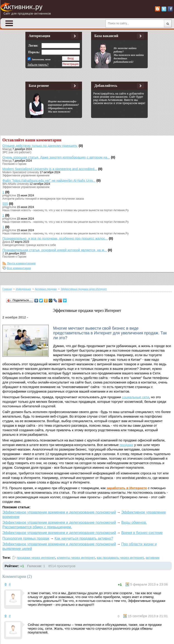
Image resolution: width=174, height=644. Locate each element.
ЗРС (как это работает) (17, 152)
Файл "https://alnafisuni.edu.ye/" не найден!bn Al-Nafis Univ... (49, 180)
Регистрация (70, 64)
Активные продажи (46, 289)
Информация (23, 289)
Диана (6, 242)
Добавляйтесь (106, 86)
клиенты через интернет (76, 558)
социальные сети (135, 397)
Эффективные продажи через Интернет (84, 289)
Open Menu (9, 23)
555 (5, 204)
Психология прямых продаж (26, 538)
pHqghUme (9, 195)
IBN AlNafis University (16, 184)
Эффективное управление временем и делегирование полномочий (59, 512)
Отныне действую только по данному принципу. (40, 146)
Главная (7, 289)
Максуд (7, 149)
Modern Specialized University (21, 172)
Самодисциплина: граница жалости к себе (29, 245)
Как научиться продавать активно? (84, 538)
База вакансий (106, 36)
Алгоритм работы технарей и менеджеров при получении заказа (43, 199)
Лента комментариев (21, 263)
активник (152, 558)
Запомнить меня (41, 59)
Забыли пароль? (38, 65)
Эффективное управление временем (26, 175)
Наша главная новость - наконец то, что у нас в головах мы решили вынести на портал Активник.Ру (66, 210)
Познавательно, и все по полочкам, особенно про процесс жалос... (55, 238)
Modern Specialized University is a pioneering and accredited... (50, 169)
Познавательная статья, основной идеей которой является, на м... (55, 250)
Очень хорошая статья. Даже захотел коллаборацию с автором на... (56, 157)
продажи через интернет (36, 558)
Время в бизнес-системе (142, 533)
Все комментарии (19, 268)
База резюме (39, 86)
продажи (126, 445)
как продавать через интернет (120, 558)
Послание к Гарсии (14, 164)
